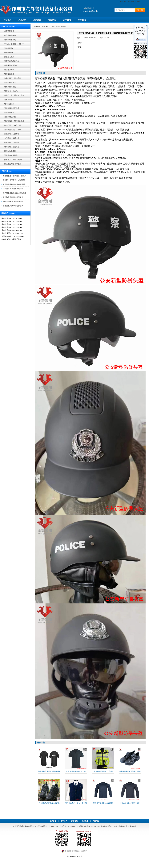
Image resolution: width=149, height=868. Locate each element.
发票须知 (74, 821)
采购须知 (37, 20)
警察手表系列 (9, 100)
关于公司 (67, 20)
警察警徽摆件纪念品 (12, 108)
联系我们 (82, 20)
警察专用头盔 (9, 74)
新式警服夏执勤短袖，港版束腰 (14, 193)
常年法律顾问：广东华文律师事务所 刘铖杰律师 (118, 826)
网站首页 (123, 2)
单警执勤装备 (9, 31)
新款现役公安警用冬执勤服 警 (14, 180)
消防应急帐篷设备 (11, 155)
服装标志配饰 (9, 57)
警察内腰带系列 (10, 87)
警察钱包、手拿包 (11, 91)
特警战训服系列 (10, 40)
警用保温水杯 (9, 104)
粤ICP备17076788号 (74, 856)
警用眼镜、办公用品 (12, 147)
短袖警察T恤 (9, 48)
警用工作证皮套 (10, 83)
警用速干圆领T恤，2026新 (103, 803)
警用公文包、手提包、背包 (14, 95)
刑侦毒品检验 (9, 70)
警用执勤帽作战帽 (11, 65)
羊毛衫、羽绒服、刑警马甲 (14, 44)
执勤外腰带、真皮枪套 (13, 78)
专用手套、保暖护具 (12, 138)
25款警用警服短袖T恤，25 (76, 771)
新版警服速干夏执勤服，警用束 (14, 176)
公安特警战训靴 (10, 117)
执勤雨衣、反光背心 (12, 134)
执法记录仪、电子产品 (13, 125)
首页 (44, 26)
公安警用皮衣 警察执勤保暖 (13, 189)
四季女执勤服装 (10, 151)
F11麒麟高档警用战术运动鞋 (49, 803)
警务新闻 (52, 20)
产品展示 (22, 20)
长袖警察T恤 (9, 53)
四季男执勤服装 (10, 35)
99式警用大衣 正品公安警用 (13, 202)
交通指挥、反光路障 (12, 143)
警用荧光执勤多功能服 (13, 130)
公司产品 (51, 26)
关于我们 (64, 821)
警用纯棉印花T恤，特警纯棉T (49, 771)
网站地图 (131, 2)
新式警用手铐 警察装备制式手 (14, 184)
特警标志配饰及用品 (12, 61)
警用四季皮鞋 (9, 113)
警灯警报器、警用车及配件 (14, 121)
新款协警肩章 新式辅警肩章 (13, 197)
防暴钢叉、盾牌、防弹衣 (13, 160)
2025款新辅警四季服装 (13, 164)
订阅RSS (96, 821)
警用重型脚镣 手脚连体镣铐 (13, 206)
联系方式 (138, 2)
